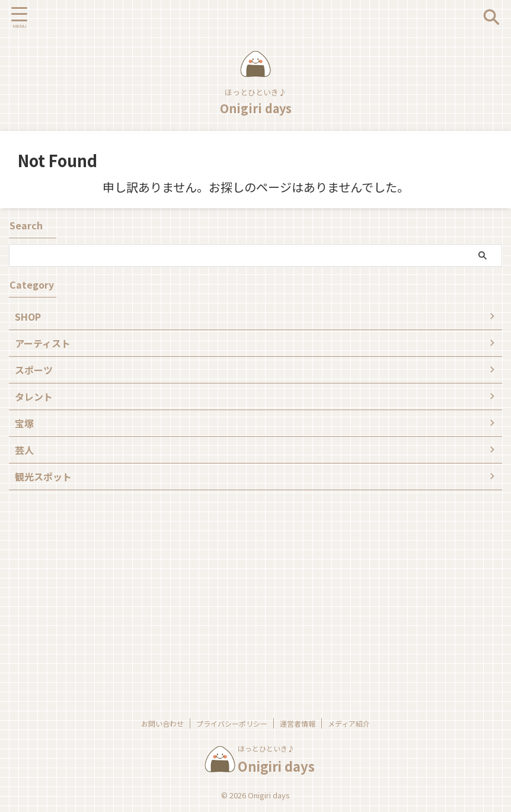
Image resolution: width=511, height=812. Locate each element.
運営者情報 (298, 723)
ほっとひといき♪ (266, 748)
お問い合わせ (162, 723)
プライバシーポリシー (232, 723)
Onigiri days (256, 108)
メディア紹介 (349, 723)
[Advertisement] (250, 591)
